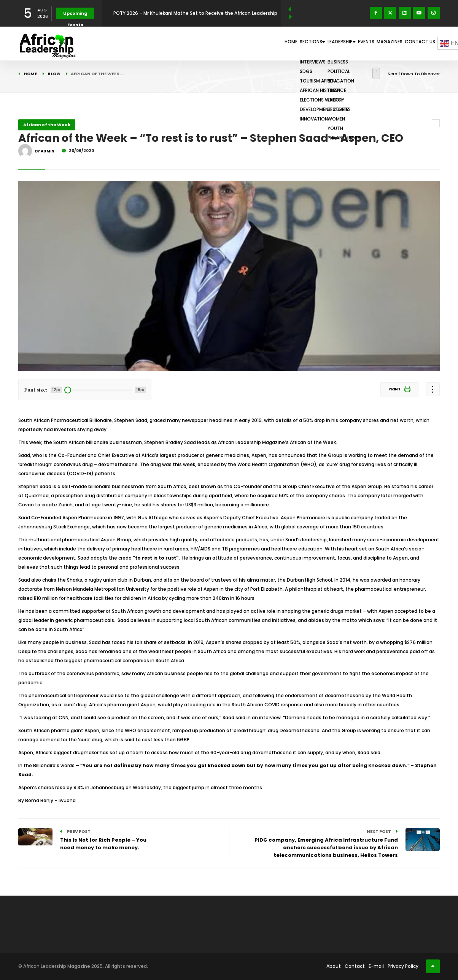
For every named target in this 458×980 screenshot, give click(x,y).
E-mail (376, 966)
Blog (54, 74)
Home (236, 43)
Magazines (377, 43)
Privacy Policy (403, 966)
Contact (355, 966)
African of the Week (47, 125)
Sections (268, 43)
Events (345, 43)
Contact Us (416, 43)
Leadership (310, 43)
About (334, 966)
